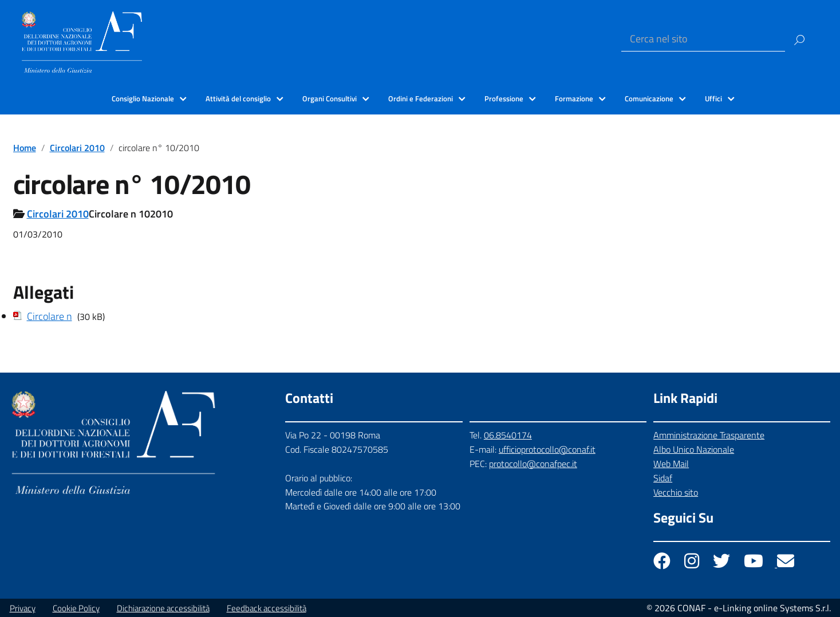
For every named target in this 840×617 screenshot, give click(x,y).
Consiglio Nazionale (143, 98)
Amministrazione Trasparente (709, 435)
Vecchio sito (676, 492)
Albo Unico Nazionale (694, 449)
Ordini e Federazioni (421, 98)
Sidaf (663, 478)
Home (25, 148)
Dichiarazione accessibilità (163, 608)
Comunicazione (649, 98)
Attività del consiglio (238, 98)
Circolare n (50, 316)
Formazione (574, 98)
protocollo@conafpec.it (533, 464)
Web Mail (671, 464)
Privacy (23, 608)
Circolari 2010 (77, 148)
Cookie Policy (76, 608)
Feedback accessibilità (267, 608)
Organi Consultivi (330, 98)
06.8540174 (508, 435)
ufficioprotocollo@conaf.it (547, 449)
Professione (504, 98)
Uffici (713, 98)
